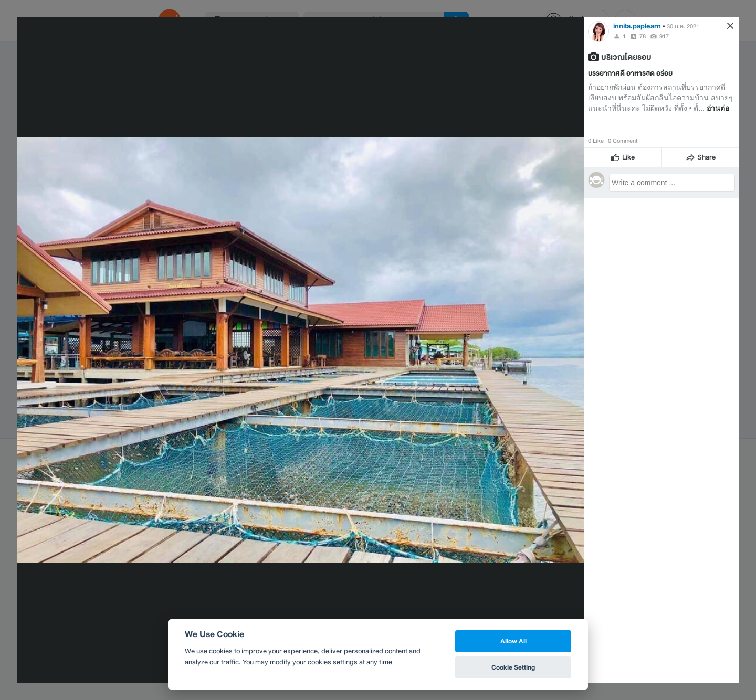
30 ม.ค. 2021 (683, 26)
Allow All (513, 641)
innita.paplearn (637, 26)
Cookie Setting (513, 667)
